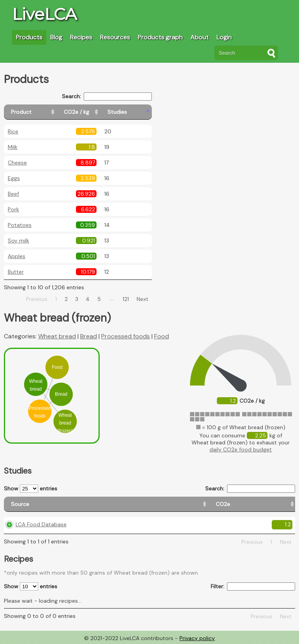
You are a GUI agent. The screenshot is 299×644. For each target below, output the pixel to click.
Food (162, 336)
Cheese (17, 163)
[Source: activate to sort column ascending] (43, 504)
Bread (89, 336)
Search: (107, 96)
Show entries (31, 489)
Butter (16, 272)
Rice (13, 131)
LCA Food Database (41, 524)
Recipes (81, 37)
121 (126, 299)
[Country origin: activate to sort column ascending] (145, 504)
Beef (13, 194)
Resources (115, 37)
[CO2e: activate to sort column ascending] (99, 504)
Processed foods (126, 336)
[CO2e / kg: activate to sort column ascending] (96, 112)
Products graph (160, 37)
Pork (13, 209)
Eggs (14, 178)
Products (29, 37)
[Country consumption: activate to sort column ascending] (217, 504)
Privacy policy (197, 638)
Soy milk (18, 241)
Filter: (253, 586)
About (200, 37)
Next (142, 299)
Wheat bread (57, 336)
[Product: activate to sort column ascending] (39, 112)
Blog (56, 37)
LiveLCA (44, 14)
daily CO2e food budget (241, 449)
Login (224, 37)
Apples (17, 256)
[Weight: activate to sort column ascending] (277, 504)
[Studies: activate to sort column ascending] (135, 112)
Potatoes (20, 225)
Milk (13, 147)
